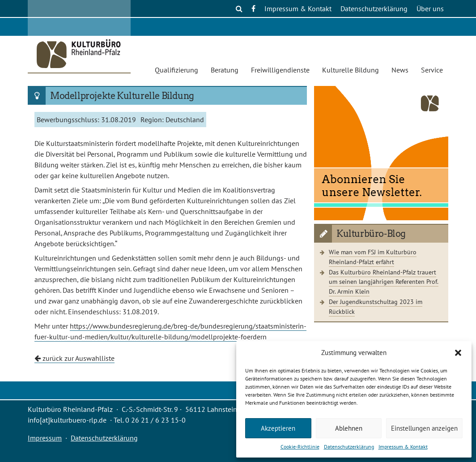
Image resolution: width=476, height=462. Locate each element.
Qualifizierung (176, 70)
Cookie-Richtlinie (300, 447)
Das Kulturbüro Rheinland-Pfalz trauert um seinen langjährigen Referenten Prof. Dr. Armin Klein (384, 282)
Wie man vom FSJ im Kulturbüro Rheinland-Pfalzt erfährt (373, 257)
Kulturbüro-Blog (371, 234)
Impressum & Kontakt (403, 447)
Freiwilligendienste (280, 70)
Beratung (225, 70)
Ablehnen (349, 428)
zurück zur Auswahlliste (74, 358)
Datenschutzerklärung (349, 447)
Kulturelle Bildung (351, 70)
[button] (458, 353)
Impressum (45, 438)
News (400, 70)
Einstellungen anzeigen (424, 428)
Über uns (430, 9)
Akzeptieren (278, 428)
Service (432, 70)
